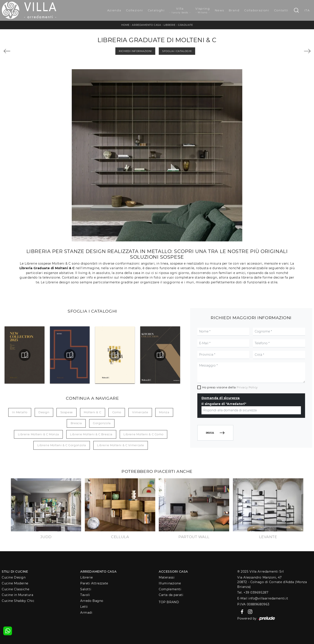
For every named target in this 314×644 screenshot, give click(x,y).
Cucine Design (14, 577)
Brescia (76, 423)
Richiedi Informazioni (135, 51)
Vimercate (140, 412)
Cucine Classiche (15, 589)
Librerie (169, 25)
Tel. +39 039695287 (253, 592)
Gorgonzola (102, 423)
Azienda (114, 10)
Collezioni (135, 10)
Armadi (86, 613)
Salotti (86, 589)
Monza (164, 412)
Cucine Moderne (15, 583)
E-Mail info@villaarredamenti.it (263, 598)
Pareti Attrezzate (94, 583)
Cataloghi (156, 10)
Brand (234, 10)
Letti (84, 607)
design (44, 412)
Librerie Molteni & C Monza (38, 434)
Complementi (170, 589)
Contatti (281, 10)
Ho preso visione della (230, 387)
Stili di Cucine (15, 572)
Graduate (185, 25)
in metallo (20, 412)
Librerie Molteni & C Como (143, 434)
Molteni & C (92, 412)
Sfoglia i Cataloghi (177, 51)
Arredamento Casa (146, 25)
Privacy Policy (247, 387)
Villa (180, 10)
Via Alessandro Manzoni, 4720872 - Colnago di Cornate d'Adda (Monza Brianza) (272, 582)
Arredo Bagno (92, 601)
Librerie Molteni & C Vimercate (121, 445)
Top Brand (169, 602)
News (219, 10)
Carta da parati (171, 595)
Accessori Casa (173, 572)
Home (125, 25)
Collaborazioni (257, 10)
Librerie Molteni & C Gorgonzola (62, 445)
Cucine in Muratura (17, 595)
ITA (307, 10)
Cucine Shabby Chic (18, 601)
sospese (67, 412)
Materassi (167, 577)
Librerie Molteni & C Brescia (91, 434)
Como (117, 412)
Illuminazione (170, 583)
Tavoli (85, 595)
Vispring (203, 10)
